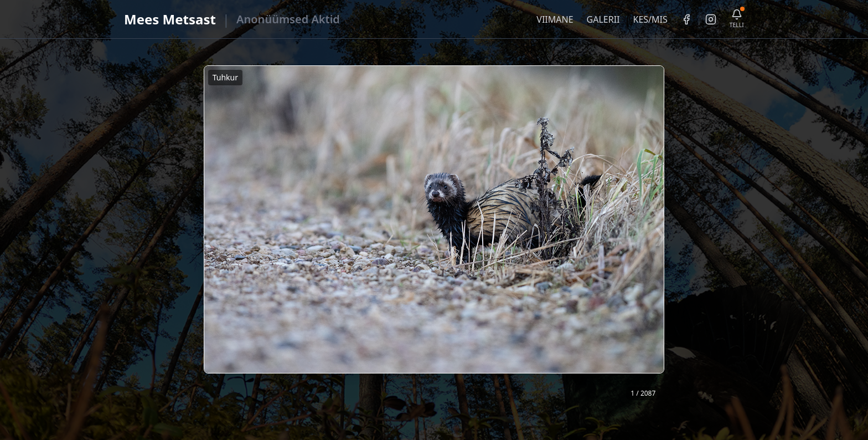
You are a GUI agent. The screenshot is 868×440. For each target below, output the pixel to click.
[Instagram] (711, 19)
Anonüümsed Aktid (288, 19)
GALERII (603, 19)
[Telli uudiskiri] (737, 19)
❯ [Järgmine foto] (660, 235)
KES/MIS (650, 19)
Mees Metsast (170, 19)
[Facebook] (686, 19)
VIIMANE (555, 19)
